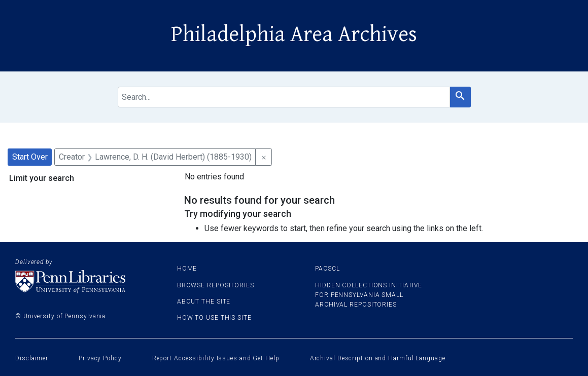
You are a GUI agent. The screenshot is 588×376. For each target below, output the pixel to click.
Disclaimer (32, 358)
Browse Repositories (216, 285)
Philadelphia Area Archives (294, 34)
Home (187, 269)
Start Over (30, 157)
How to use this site (214, 318)
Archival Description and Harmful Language (378, 358)
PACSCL (327, 269)
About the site (204, 302)
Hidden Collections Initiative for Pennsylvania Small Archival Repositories (369, 295)
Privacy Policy (100, 358)
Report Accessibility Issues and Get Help (216, 358)
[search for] (284, 97)
